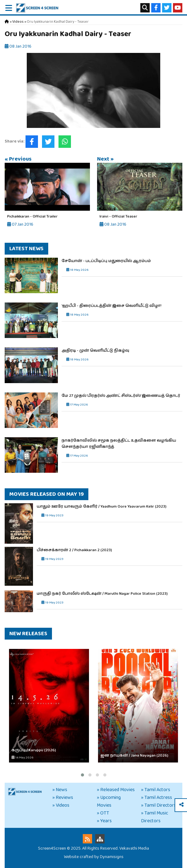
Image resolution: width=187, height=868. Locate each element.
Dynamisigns (112, 857)
